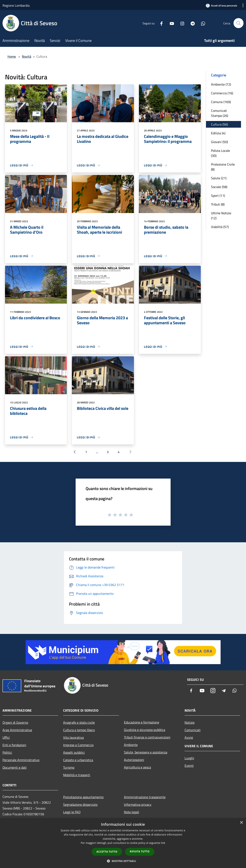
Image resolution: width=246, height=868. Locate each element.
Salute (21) (219, 178)
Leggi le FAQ (72, 812)
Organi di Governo (15, 722)
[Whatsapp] (201, 23)
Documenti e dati (15, 767)
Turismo (69, 767)
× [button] (241, 823)
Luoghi (189, 758)
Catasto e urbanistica (78, 760)
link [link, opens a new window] (163, 843)
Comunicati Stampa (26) (220, 113)
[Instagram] (181, 23)
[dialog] (123, 843)
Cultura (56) (219, 124)
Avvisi (189, 737)
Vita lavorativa (73, 737)
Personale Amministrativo (21, 760)
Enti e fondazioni (14, 745)
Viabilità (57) (220, 227)
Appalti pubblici (74, 752)
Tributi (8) (218, 204)
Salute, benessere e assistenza (146, 752)
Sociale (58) (219, 187)
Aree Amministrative (17, 730)
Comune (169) (221, 102)
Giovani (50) (219, 142)
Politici (7, 752)
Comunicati (193, 730)
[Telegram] (191, 23)
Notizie (190, 722)
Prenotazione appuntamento (83, 797)
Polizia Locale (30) (220, 153)
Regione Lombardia (16, 5)
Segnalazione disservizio (80, 804)
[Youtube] (170, 23)
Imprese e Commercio (78, 745)
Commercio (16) (222, 93)
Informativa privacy (138, 804)
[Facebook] (160, 23)
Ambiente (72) (221, 84)
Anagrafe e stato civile (79, 722)
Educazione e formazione (142, 722)
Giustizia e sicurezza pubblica (145, 730)
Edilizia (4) (218, 133)
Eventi (189, 766)
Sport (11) (218, 196)
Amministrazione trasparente (145, 797)
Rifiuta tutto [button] (140, 851)
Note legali (132, 812)
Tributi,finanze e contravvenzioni (147, 737)
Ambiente (131, 745)
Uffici (6, 737)
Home (12, 56)
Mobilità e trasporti (77, 775)
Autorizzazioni (134, 760)
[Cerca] (239, 23)
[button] (123, 861)
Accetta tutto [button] (107, 852)
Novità (27, 56)
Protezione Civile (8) (223, 167)
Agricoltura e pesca (137, 767)
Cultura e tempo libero (79, 730)
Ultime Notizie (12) (221, 216)
